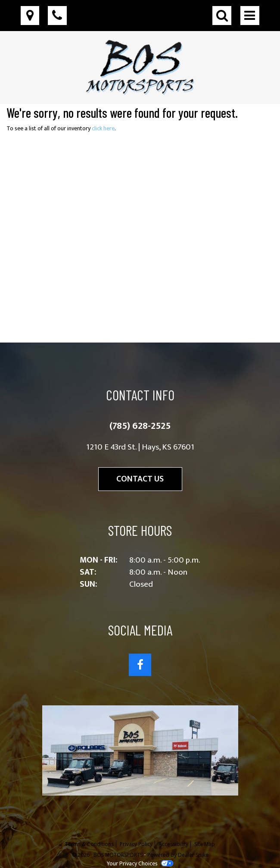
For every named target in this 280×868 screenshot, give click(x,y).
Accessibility (173, 844)
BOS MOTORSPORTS (119, 855)
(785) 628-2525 (140, 426)
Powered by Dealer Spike (178, 855)
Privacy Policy (136, 844)
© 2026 (83, 855)
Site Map (205, 844)
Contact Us (140, 479)
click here (103, 128)
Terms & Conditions (89, 844)
